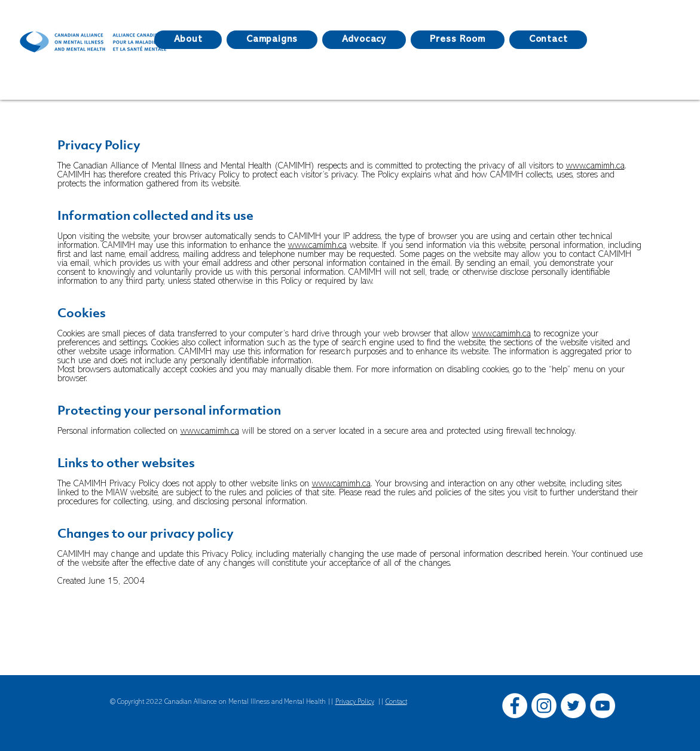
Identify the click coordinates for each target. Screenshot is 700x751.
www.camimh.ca (595, 166)
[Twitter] (573, 706)
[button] (458, 40)
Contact (396, 702)
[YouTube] (603, 706)
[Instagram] (544, 706)
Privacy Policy (355, 702)
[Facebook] (515, 706)
